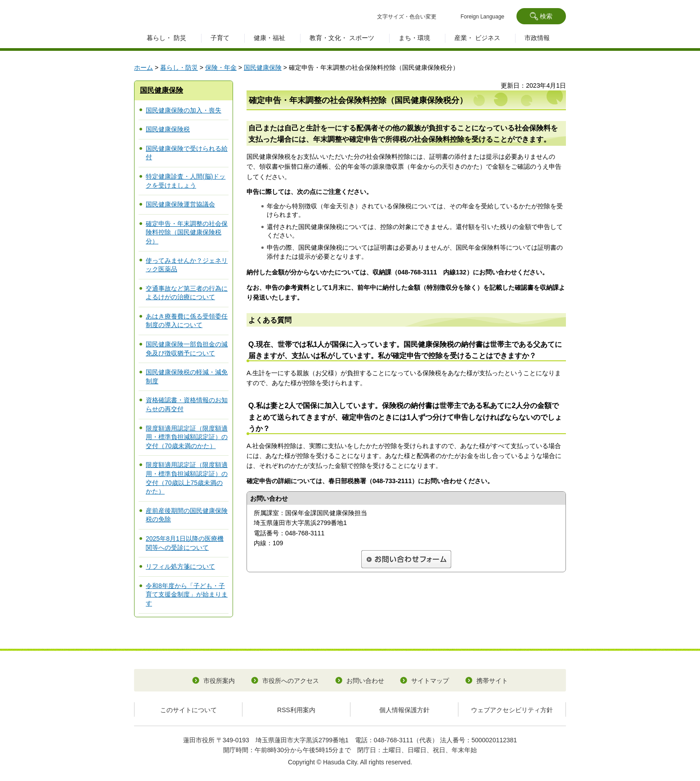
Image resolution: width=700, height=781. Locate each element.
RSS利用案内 (296, 710)
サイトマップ (430, 681)
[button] (541, 16)
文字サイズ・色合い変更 (407, 17)
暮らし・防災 (179, 67)
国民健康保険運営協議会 (180, 204)
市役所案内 (219, 681)
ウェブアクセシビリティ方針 (512, 710)
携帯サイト (492, 681)
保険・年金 (221, 67)
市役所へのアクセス (291, 681)
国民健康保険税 (168, 129)
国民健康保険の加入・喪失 (184, 110)
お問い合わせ (365, 681)
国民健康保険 (263, 67)
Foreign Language (482, 17)
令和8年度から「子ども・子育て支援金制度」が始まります (187, 595)
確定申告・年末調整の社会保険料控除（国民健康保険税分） (187, 232)
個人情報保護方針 (404, 710)
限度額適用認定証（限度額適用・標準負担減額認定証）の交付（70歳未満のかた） (187, 437)
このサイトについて (188, 710)
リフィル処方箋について (180, 566)
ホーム (144, 67)
